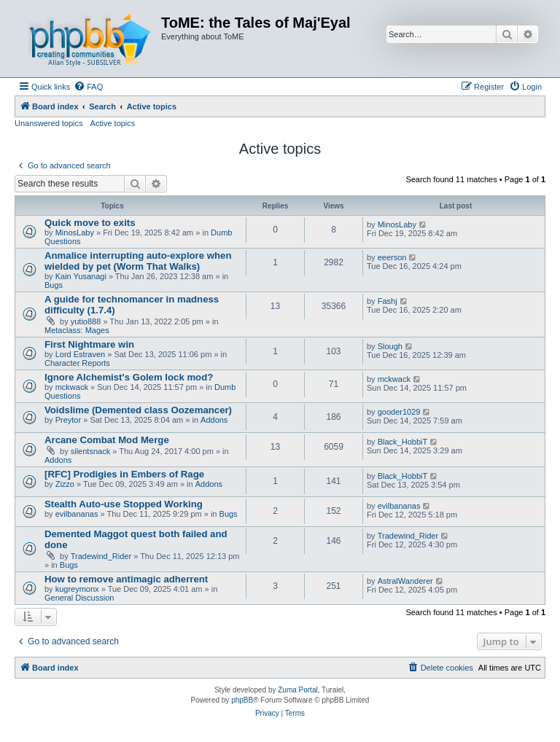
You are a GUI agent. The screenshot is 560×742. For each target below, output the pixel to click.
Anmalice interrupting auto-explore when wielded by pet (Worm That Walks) (138, 261)
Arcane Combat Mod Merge (107, 440)
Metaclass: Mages (77, 330)
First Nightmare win (89, 344)
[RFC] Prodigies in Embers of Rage (124, 474)
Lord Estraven (80, 354)
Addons (214, 420)
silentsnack (90, 451)
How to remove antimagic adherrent (126, 579)
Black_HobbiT (402, 442)
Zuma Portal (297, 690)
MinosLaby (75, 233)
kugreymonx (77, 589)
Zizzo (65, 484)
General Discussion (79, 598)
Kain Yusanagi (81, 276)
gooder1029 (399, 412)
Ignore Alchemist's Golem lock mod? (129, 377)
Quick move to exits (90, 223)
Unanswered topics (49, 123)
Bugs (54, 285)
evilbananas (77, 514)
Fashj (388, 301)
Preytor (68, 420)
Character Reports (77, 363)
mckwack (72, 387)
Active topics (113, 123)
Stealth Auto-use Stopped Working (124, 504)
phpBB (242, 700)
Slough (390, 346)
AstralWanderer (405, 581)
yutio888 (86, 321)
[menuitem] (88, 87)
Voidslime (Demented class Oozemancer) (138, 410)
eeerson (392, 257)
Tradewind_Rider (101, 556)
